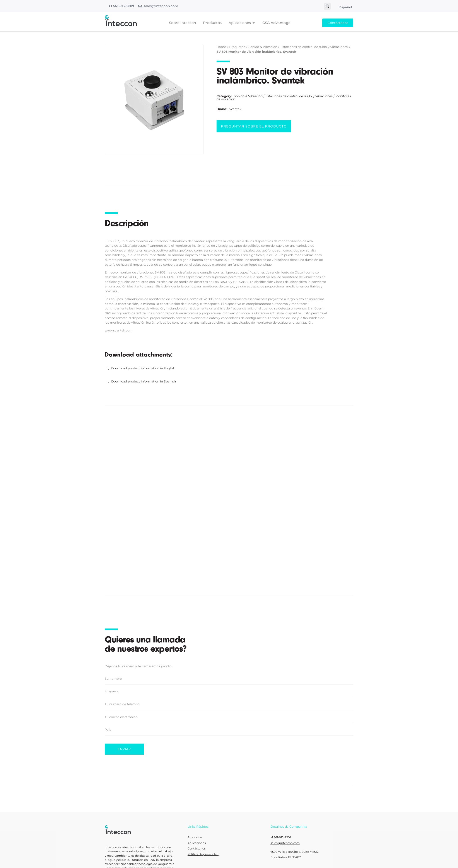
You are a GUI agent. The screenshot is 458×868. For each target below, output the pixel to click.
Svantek (235, 109)
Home (221, 47)
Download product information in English (143, 368)
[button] (327, 6)
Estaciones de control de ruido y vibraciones (314, 47)
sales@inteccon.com (161, 6)
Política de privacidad (203, 845)
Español (346, 7)
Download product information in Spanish (144, 381)
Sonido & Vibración (263, 47)
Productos (237, 47)
